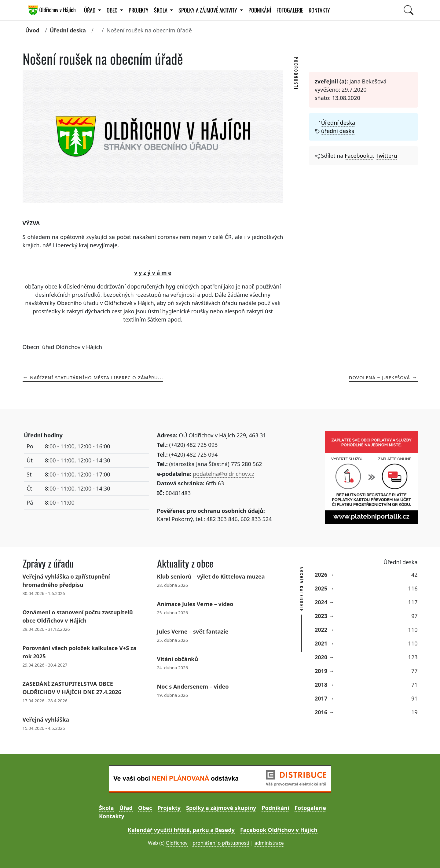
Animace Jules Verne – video (195, 604)
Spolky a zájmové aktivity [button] (208, 10)
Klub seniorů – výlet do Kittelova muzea (211, 576)
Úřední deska (68, 30)
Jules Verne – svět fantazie (193, 631)
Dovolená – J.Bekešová (380, 377)
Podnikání (260, 10)
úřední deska (338, 131)
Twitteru (387, 156)
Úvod (33, 30)
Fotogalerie (290, 10)
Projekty (139, 10)
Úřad (126, 808)
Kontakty (319, 10)
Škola (106, 808)
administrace (269, 843)
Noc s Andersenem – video (193, 686)
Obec (145, 808)
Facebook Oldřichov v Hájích (279, 830)
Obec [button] (113, 10)
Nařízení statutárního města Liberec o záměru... (97, 377)
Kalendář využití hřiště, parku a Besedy (181, 830)
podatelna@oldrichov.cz (224, 474)
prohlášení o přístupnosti (221, 843)
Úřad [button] (90, 10)
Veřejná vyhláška (46, 719)
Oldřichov (176, 843)
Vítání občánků (178, 659)
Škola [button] (161, 10)
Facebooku (359, 156)
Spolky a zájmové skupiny (221, 808)
